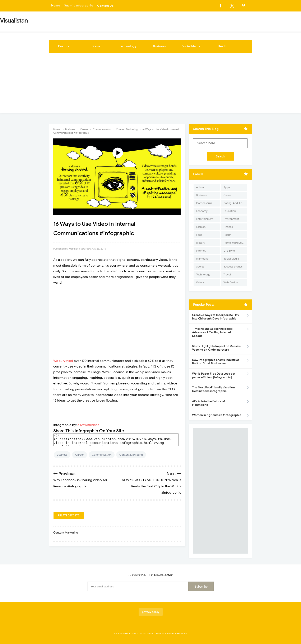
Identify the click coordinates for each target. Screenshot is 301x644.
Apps (227, 187)
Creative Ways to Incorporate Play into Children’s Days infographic (216, 317)
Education (230, 211)
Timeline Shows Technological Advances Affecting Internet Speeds (213, 332)
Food (199, 235)
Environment (231, 219)
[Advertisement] (150, 84)
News (96, 46)
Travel (227, 274)
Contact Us (105, 6)
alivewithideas (88, 425)
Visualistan (154, 634)
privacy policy (151, 612)
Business (159, 46)
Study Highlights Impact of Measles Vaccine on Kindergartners (216, 348)
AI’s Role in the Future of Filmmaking (209, 403)
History (201, 243)
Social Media (191, 46)
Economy (202, 211)
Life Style (229, 251)
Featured (65, 46)
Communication (102, 455)
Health (223, 46)
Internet (201, 251)
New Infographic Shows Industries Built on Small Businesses (216, 362)
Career (80, 455)
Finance (228, 227)
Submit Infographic (79, 6)
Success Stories (233, 267)
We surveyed (63, 361)
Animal (200, 187)
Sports (200, 267)
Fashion (201, 227)
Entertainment (205, 219)
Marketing (202, 259)
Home (56, 6)
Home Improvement (235, 243)
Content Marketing (131, 455)
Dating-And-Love (234, 203)
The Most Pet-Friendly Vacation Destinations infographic (213, 389)
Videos (200, 282)
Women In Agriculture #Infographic (217, 415)
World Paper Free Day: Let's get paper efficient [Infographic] (214, 375)
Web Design (231, 282)
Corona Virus (204, 203)
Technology (128, 46)
